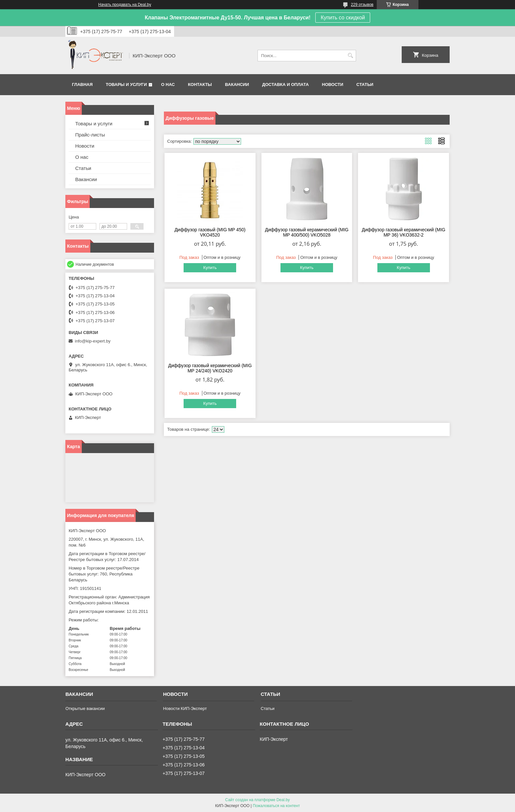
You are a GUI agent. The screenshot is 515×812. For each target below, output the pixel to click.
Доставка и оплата (285, 84)
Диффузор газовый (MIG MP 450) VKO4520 (210, 232)
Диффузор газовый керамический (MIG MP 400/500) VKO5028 (307, 232)
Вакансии (237, 84)
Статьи (365, 84)
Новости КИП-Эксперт (185, 708)
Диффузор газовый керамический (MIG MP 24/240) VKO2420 (210, 368)
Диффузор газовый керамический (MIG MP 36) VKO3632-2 (403, 232)
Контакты (200, 84)
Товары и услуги (126, 84)
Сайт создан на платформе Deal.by (258, 800)
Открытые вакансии (85, 708)
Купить (210, 268)
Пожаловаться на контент (276, 806)
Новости (333, 84)
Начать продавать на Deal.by (125, 5)
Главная (82, 84)
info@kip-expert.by (93, 341)
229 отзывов (362, 5)
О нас (168, 84)
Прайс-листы (90, 135)
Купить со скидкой (343, 18)
